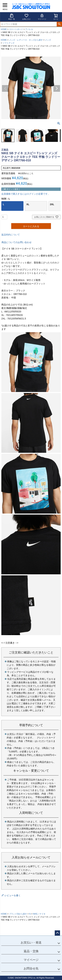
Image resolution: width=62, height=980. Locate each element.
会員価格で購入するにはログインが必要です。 (26, 194)
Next (57, 88)
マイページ (42, 17)
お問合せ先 (31, 969)
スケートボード (16, 29)
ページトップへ (57, 933)
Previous (5, 88)
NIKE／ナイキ (39, 914)
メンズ (48, 40)
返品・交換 (31, 951)
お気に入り (26, 17)
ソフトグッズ (8, 43)
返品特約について (11, 235)
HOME (4, 29)
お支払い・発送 (31, 943)
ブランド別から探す (18, 914)
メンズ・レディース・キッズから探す (26, 40)
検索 (59, 24)
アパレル (29, 29)
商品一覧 (12, 17)
